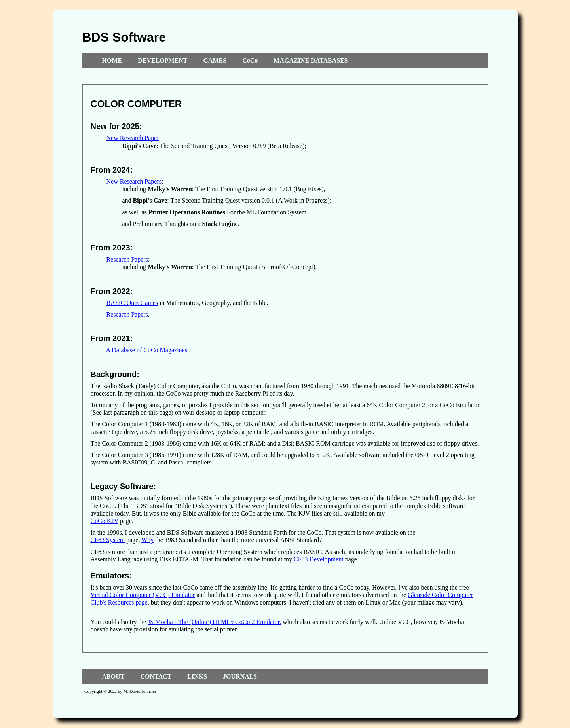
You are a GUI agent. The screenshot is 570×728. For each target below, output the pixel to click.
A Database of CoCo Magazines (147, 350)
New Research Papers (134, 181)
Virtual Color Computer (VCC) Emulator (143, 595)
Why (147, 540)
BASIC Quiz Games (132, 303)
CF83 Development (319, 559)
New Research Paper (133, 138)
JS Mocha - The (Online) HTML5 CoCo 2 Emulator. (214, 622)
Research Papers (127, 259)
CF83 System (108, 540)
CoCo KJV (104, 521)
